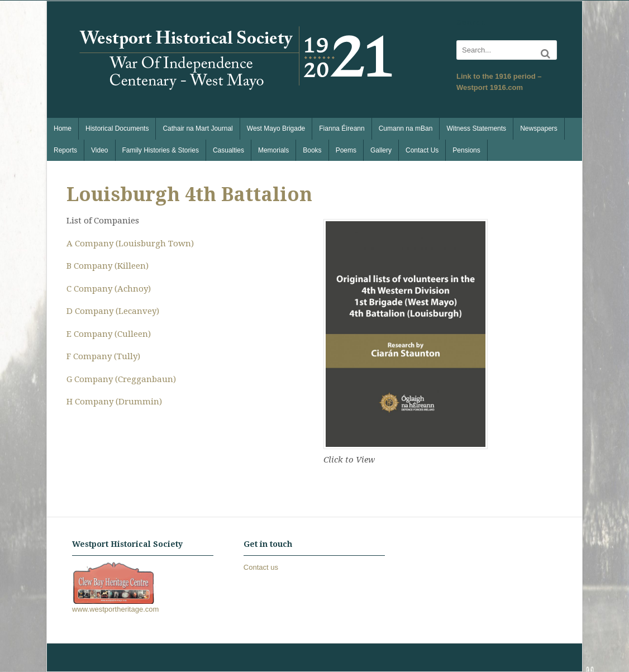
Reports (65, 150)
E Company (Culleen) (109, 334)
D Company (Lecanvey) (113, 311)
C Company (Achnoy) (109, 289)
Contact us (261, 567)
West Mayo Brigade (276, 128)
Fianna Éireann (342, 128)
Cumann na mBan (406, 128)
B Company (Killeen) (108, 266)
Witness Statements (476, 128)
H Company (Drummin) (114, 402)
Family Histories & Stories (161, 150)
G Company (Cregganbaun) (121, 379)
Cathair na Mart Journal (197, 128)
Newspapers (539, 128)
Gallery (381, 150)
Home (63, 128)
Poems (346, 150)
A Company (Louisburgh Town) (130, 244)
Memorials (273, 150)
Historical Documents (117, 128)
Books (312, 150)
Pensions (466, 150)
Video (99, 150)
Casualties (228, 150)
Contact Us (422, 150)
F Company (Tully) (103, 356)
